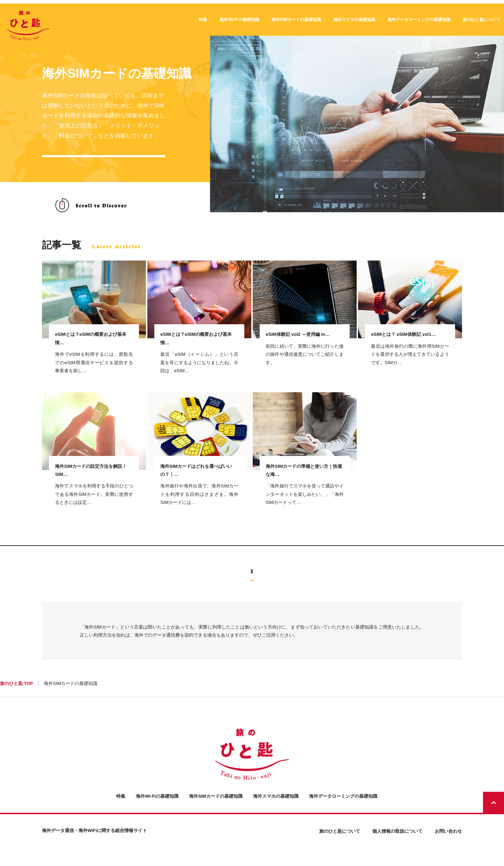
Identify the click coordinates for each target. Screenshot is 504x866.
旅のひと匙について (482, 20)
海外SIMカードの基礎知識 (296, 20)
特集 (203, 20)
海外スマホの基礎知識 (354, 20)
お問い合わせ (448, 847)
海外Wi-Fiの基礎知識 (239, 20)
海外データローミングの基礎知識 (419, 20)
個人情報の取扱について (397, 847)
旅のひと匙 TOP (17, 700)
